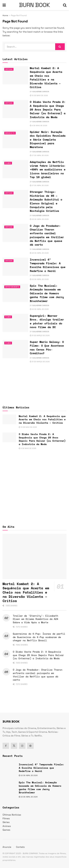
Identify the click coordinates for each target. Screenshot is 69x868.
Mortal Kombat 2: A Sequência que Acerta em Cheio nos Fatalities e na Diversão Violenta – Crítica (46, 78)
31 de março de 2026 (40, 335)
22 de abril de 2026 (39, 279)
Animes (7, 826)
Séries (6, 822)
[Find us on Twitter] (14, 746)
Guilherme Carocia (41, 92)
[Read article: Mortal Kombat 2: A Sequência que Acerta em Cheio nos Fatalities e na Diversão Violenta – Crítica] (15, 75)
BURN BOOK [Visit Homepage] (34, 5)
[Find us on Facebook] (6, 746)
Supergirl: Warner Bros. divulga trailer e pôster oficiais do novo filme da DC (47, 321)
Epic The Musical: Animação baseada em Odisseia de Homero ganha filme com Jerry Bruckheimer (47, 293)
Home (5, 15)
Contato (20, 847)
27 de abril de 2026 (39, 155)
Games (6, 830)
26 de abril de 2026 (39, 219)
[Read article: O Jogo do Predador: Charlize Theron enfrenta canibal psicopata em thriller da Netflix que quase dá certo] (15, 233)
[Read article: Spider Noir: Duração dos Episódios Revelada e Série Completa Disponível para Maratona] (15, 139)
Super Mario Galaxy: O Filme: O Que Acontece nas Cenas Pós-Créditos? (47, 348)
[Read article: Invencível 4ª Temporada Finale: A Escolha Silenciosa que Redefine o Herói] (15, 267)
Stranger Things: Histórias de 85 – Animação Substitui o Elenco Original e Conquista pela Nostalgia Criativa (46, 201)
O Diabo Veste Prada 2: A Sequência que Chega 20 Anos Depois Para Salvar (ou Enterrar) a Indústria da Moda (48, 109)
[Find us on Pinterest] (30, 746)
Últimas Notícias (12, 815)
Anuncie (7, 847)
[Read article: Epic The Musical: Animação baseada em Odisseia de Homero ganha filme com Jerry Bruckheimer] (15, 293)
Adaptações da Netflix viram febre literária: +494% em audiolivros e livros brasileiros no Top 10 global (48, 170)
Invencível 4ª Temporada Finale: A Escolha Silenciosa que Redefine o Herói (48, 265)
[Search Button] (65, 5)
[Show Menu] (4, 5)
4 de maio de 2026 (39, 126)
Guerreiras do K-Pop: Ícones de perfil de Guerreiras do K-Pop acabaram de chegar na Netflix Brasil (39, 637)
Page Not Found (19, 15)
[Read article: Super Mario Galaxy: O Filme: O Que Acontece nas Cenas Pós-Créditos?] (15, 349)
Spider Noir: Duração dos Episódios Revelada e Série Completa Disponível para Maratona (48, 140)
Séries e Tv (10, 133)
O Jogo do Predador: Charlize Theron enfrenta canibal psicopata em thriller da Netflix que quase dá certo (47, 235)
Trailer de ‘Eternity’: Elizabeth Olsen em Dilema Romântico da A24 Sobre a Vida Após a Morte (35, 619)
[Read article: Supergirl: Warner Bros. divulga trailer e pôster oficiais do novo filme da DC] (15, 323)
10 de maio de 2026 (39, 95)
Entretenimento (12, 287)
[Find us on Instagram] (22, 746)
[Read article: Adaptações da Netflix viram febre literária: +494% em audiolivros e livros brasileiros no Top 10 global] (15, 169)
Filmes (8, 163)
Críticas (9, 69)
